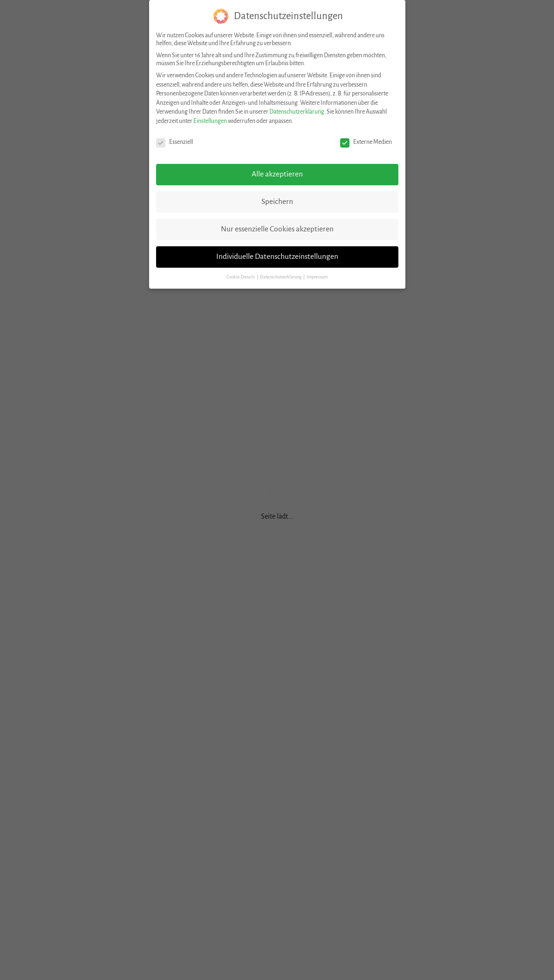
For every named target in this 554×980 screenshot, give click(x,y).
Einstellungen (210, 121)
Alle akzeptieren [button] (277, 174)
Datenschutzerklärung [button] (281, 277)
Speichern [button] (277, 202)
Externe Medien (366, 142)
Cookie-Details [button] (241, 277)
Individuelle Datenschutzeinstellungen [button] (277, 257)
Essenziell (174, 142)
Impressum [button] (317, 277)
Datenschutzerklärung (297, 112)
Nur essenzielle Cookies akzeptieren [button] (277, 229)
